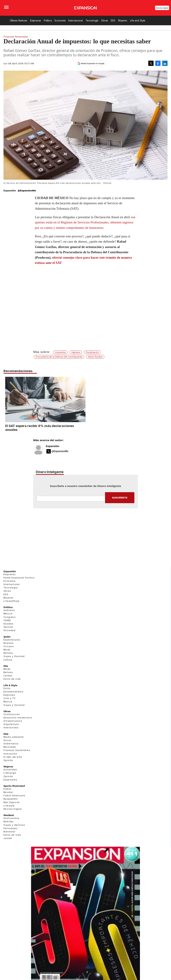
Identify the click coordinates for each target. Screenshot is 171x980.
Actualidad (10, 770)
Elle (6, 666)
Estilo (7, 688)
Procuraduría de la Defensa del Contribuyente (59, 357)
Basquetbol (11, 799)
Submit (120, 498)
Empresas (36, 20)
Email (71, 499)
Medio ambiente (14, 737)
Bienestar (10, 832)
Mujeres (123, 20)
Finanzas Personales (16, 37)
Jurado (8, 838)
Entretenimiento (13, 692)
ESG (113, 20)
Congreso (10, 617)
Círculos (9, 646)
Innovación (10, 754)
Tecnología (92, 20)
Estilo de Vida (12, 835)
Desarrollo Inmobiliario (18, 718)
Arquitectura (11, 724)
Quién (7, 637)
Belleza (8, 653)
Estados (9, 624)
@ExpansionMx (27, 190)
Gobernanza (11, 744)
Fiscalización (92, 352)
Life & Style (10, 685)
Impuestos (60, 352)
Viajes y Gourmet (14, 656)
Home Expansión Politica (19, 578)
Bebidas (9, 821)
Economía (60, 20)
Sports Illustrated (14, 786)
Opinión (8, 627)
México (8, 614)
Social (7, 740)
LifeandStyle (12, 601)
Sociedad (9, 630)
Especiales (10, 780)
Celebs (8, 676)
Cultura (8, 660)
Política (48, 20)
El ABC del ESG (13, 757)
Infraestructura (13, 721)
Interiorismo (11, 728)
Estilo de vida (12, 679)
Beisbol (8, 792)
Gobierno (9, 610)
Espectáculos (12, 640)
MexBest (9, 815)
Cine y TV (10, 698)
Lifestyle (9, 806)
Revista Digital (162, 8)
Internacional (75, 20)
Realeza (9, 643)
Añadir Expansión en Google (93, 63)
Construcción (12, 714)
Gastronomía (11, 818)
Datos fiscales (95, 357)
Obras (104, 20)
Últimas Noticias (18, 20)
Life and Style (138, 20)
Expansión (53, 446)
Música (8, 702)
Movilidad (10, 747)
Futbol (7, 789)
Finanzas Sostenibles (17, 750)
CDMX (7, 620)
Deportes (9, 695)
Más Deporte (12, 802)
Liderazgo (10, 773)
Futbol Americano (14, 796)
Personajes (11, 828)
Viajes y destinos (14, 825)
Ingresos (76, 352)
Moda (7, 650)
